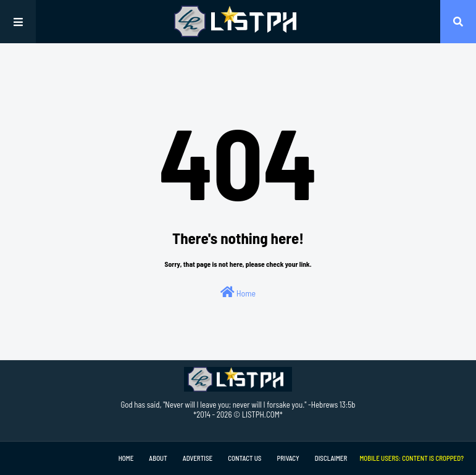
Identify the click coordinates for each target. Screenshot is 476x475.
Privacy (288, 458)
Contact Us (244, 458)
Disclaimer (331, 458)
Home (238, 292)
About (158, 458)
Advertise (198, 458)
